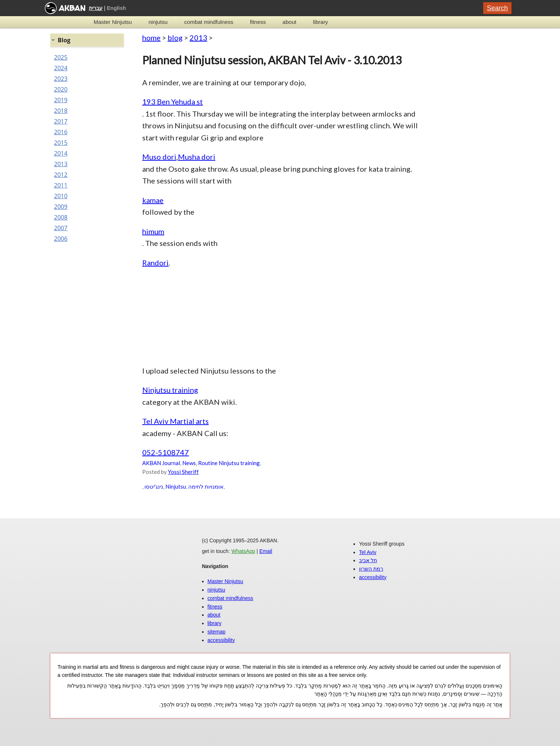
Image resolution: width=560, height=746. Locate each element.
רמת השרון (371, 569)
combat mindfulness (209, 22)
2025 (61, 57)
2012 (61, 175)
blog (175, 38)
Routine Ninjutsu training (229, 463)
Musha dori (197, 157)
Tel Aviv (368, 552)
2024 (61, 68)
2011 (61, 185)
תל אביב (368, 560)
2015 (61, 143)
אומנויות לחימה (206, 486)
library (321, 22)
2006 (61, 239)
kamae (153, 200)
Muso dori (159, 157)
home (151, 38)
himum (153, 231)
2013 (198, 38)
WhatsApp (243, 551)
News (189, 463)
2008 (61, 217)
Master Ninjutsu (113, 22)
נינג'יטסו (154, 486)
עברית (96, 8)
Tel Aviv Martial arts (175, 421)
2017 (61, 121)
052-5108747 (166, 452)
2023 (61, 79)
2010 (61, 196)
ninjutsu (158, 22)
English (116, 8)
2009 (61, 207)
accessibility (221, 640)
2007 (61, 228)
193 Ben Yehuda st (173, 101)
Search (497, 8)
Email (266, 551)
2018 (61, 111)
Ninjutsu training (170, 390)
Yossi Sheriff (183, 472)
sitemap (217, 632)
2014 (61, 153)
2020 (61, 89)
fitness (258, 22)
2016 (61, 132)
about (290, 22)
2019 (61, 100)
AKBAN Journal (161, 463)
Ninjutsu (176, 486)
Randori (155, 263)
